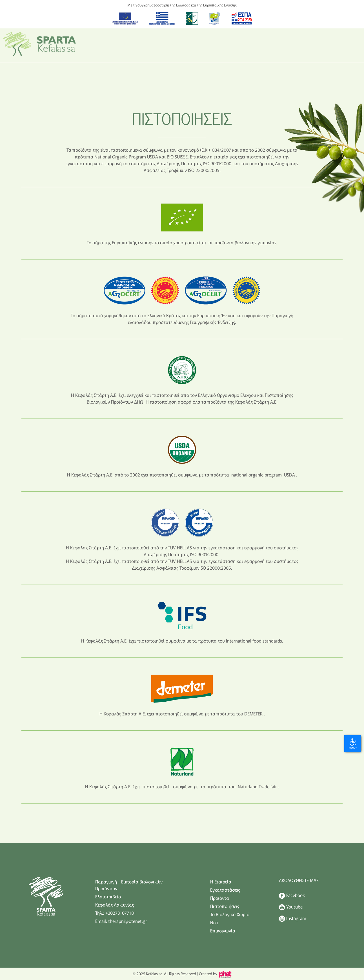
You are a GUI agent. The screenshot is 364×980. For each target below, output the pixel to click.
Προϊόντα (220, 898)
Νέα (214, 922)
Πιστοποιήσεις (225, 906)
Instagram (293, 918)
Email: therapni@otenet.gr (121, 921)
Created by (215, 974)
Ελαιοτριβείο (108, 896)
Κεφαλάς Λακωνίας (115, 905)
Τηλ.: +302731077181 (116, 913)
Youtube (291, 907)
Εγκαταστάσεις (225, 890)
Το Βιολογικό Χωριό (230, 914)
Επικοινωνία (223, 930)
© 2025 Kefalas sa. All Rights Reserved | (165, 974)
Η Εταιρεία (221, 881)
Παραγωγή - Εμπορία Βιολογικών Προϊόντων (129, 885)
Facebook (292, 895)
